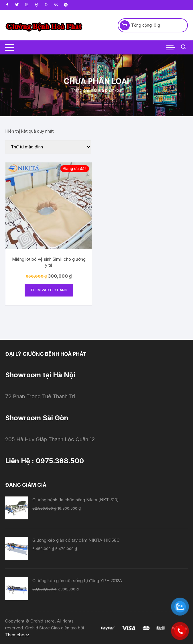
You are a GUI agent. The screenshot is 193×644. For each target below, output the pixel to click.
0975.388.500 (60, 461)
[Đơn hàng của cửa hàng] (48, 147)
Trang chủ (81, 90)
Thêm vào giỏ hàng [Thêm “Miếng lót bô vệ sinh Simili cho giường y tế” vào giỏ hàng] (49, 290)
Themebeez (17, 635)
